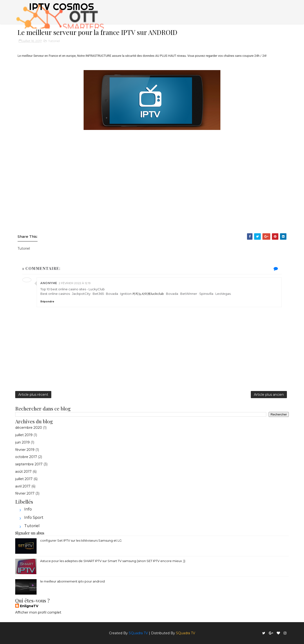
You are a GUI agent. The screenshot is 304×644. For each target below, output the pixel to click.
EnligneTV (29, 606)
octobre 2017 (26, 457)
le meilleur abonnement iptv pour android (72, 581)
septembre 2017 (29, 464)
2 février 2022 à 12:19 (75, 283)
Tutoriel (54, 41)
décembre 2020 (29, 428)
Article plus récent (33, 395)
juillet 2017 (24, 479)
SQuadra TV (138, 633)
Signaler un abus (30, 533)
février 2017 (25, 493)
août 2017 (23, 472)
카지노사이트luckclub (148, 294)
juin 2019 (22, 442)
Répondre (47, 302)
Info (28, 509)
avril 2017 (23, 486)
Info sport (34, 518)
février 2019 (25, 450)
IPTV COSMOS (62, 7)
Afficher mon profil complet (38, 612)
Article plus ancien (269, 395)
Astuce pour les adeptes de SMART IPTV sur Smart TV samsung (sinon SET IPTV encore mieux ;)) (113, 561)
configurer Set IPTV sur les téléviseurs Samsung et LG (81, 540)
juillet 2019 (24, 435)
